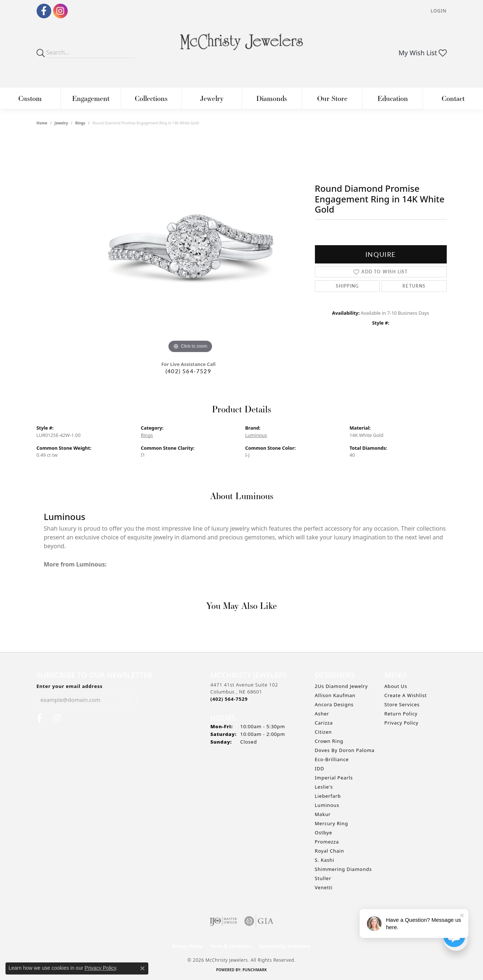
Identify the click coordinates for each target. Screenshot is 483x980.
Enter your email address (70, 686)
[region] (190, 245)
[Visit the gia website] (259, 921)
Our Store (332, 98)
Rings (80, 123)
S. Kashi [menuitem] (325, 860)
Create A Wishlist (406, 695)
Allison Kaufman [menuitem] (335, 695)
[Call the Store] (229, 699)
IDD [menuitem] (320, 768)
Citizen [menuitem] (324, 732)
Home (42, 123)
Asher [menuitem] (322, 714)
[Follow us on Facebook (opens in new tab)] (44, 11)
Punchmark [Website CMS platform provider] (255, 970)
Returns (414, 286)
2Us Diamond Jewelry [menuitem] (341, 686)
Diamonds (272, 98)
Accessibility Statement (285, 946)
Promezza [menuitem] (327, 842)
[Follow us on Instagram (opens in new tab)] (60, 11)
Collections (151, 98)
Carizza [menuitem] (324, 723)
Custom (30, 98)
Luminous (256, 435)
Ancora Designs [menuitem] (334, 704)
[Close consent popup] (142, 968)
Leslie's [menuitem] (324, 787)
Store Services (402, 704)
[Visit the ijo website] (223, 921)
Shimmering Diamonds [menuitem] (343, 869)
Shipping (348, 286)
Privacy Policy (402, 723)
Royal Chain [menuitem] (330, 851)
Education (393, 98)
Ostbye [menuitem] (324, 833)
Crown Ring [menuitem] (329, 741)
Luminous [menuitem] (327, 805)
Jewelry (212, 98)
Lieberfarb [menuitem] (328, 796)
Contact (453, 98)
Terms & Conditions (231, 946)
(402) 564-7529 (188, 371)
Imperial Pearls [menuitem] (334, 778)
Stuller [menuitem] (323, 878)
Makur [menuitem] (323, 814)
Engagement (91, 98)
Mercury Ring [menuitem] (332, 823)
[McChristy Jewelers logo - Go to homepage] (241, 45)
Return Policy (401, 714)
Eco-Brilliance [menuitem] (332, 759)
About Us (396, 686)
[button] (438, 11)
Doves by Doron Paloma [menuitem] (345, 750)
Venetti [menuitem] (324, 887)
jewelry (61, 123)
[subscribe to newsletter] (126, 700)
